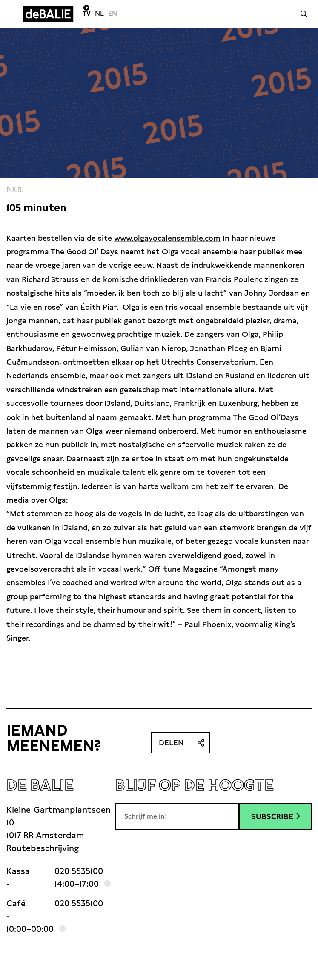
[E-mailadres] (177, 816)
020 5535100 (79, 871)
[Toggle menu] (10, 14)
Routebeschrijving (43, 848)
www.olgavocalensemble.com (167, 238)
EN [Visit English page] (113, 13)
